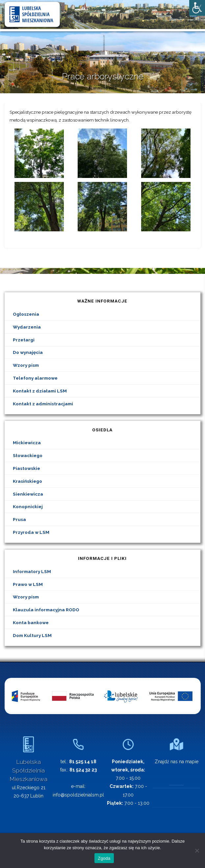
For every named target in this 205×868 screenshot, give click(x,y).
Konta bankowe (31, 622)
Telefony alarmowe (35, 378)
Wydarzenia (27, 327)
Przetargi (24, 340)
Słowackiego (28, 455)
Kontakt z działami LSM (40, 391)
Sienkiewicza (28, 494)
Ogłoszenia (26, 314)
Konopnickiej (28, 506)
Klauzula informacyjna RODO (46, 610)
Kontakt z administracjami (43, 404)
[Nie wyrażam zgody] (197, 851)
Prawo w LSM (28, 584)
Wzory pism (26, 365)
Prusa (19, 519)
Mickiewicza (27, 443)
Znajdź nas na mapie (177, 762)
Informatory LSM (32, 571)
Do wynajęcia (28, 352)
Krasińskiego (27, 481)
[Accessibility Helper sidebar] (197, 8)
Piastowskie (26, 468)
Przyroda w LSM (31, 532)
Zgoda (104, 858)
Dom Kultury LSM (32, 635)
